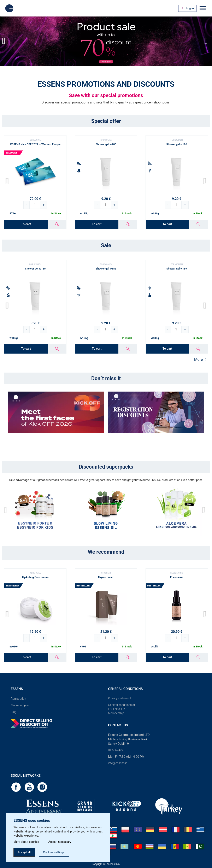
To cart (26, 224)
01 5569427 (116, 750)
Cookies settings (54, 852)
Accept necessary (60, 842)
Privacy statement (120, 698)
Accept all (24, 852)
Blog (14, 712)
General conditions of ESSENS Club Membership (122, 709)
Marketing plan (20, 705)
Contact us (118, 725)
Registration (18, 699)
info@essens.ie (118, 763)
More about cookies (26, 842)
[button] (207, 41)
